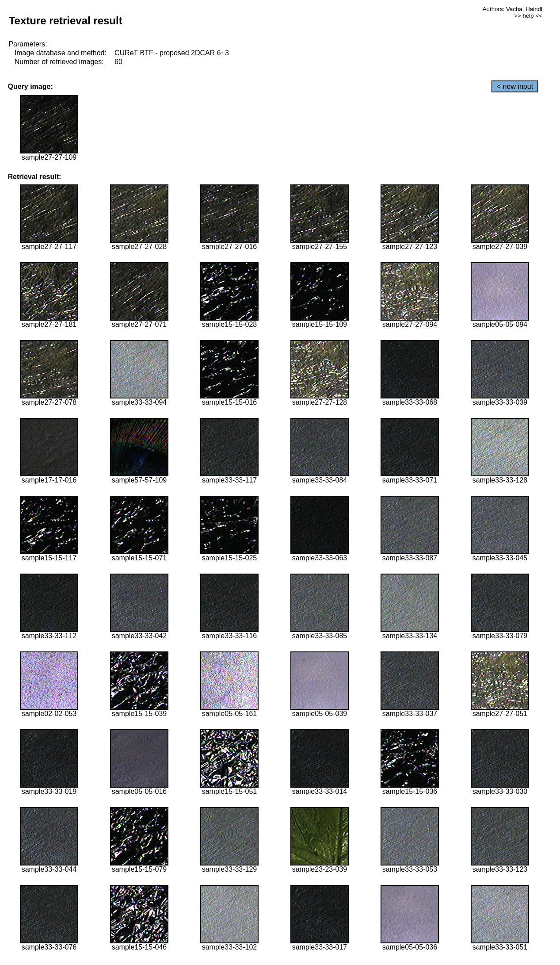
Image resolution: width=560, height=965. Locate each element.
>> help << (528, 16)
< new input (515, 86)
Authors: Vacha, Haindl (512, 9)
